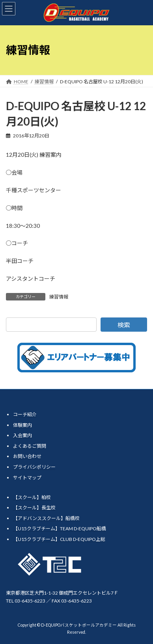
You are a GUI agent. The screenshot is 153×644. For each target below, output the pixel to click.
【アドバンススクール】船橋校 (46, 518)
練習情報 (59, 297)
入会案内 (22, 435)
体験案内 (22, 425)
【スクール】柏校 (32, 497)
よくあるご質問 (30, 446)
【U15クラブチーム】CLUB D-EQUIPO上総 (59, 539)
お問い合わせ (27, 456)
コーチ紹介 (25, 414)
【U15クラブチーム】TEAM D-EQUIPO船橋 (60, 529)
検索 (124, 325)
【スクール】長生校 (34, 508)
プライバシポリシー (34, 467)
